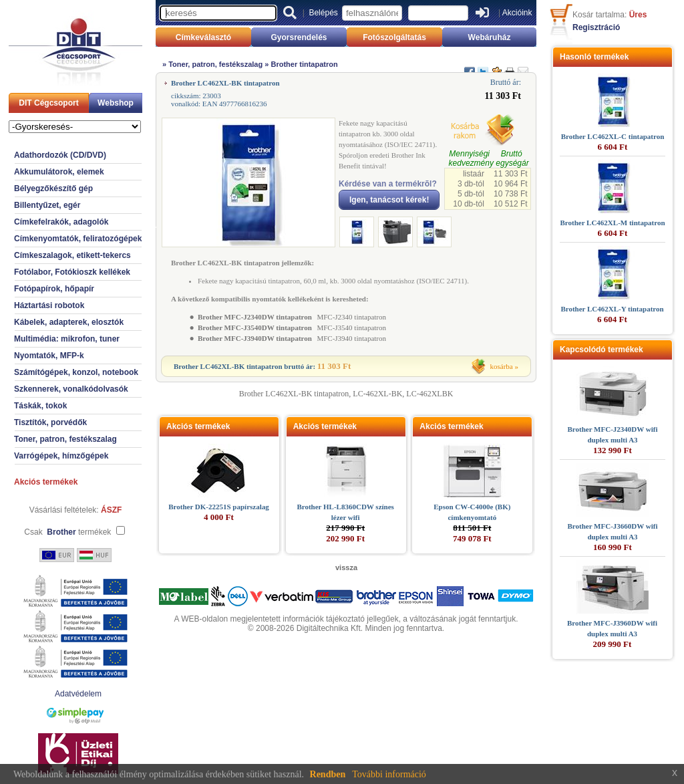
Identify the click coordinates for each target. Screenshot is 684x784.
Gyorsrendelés (299, 37)
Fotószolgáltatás (394, 37)
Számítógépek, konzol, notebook (76, 372)
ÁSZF (111, 510)
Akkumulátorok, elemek (59, 172)
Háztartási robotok (49, 305)
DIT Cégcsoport (48, 103)
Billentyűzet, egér (47, 205)
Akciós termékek (46, 482)
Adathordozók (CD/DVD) (60, 155)
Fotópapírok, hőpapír (54, 289)
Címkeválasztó (203, 37)
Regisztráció (596, 27)
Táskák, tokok (40, 406)
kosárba (502, 366)
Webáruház (490, 37)
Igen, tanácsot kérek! (389, 200)
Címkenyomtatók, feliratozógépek (78, 239)
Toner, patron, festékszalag (65, 439)
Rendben (328, 774)
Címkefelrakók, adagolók (61, 222)
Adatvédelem (78, 694)
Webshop (116, 103)
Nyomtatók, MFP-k (49, 356)
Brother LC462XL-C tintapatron (613, 136)
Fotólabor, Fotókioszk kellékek (72, 272)
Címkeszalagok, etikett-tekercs (72, 255)
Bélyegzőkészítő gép (53, 188)
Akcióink (517, 13)
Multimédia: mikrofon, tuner (67, 339)
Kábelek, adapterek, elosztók (69, 322)
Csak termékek (67, 532)
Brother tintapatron (304, 64)
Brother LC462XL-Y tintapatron (612, 309)
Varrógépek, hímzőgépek (61, 456)
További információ (389, 774)
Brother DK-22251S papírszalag (219, 507)
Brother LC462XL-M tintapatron (612, 223)
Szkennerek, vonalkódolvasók (71, 389)
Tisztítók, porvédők (50, 422)
